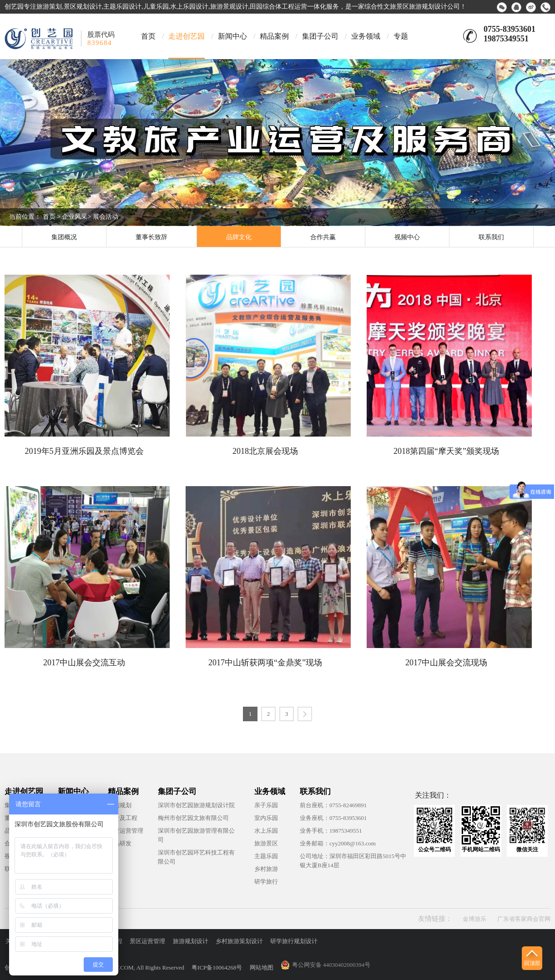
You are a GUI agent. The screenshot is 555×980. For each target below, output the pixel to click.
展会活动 (106, 217)
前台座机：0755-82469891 (333, 805)
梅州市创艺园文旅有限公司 (193, 818)
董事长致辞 (151, 237)
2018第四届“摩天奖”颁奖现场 (446, 451)
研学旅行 (266, 882)
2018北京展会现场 (265, 451)
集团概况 (64, 237)
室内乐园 (266, 818)
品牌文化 (239, 237)
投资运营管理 (126, 831)
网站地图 (262, 967)
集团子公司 (320, 36)
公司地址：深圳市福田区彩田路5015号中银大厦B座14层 (353, 861)
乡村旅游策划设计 (239, 941)
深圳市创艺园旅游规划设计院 (196, 805)
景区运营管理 (147, 941)
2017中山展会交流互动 (84, 663)
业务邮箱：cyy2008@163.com (338, 843)
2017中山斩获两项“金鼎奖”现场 (265, 663)
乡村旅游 (266, 869)
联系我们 (491, 237)
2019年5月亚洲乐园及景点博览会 (84, 451)
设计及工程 (123, 818)
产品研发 (120, 843)
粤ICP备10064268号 (217, 967)
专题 (401, 36)
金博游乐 (474, 919)
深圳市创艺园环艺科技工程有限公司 (196, 857)
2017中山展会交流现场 (446, 663)
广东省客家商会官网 (524, 919)
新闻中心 (232, 36)
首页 (148, 36)
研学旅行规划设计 (294, 941)
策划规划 (120, 805)
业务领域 (366, 36)
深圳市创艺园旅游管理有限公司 (196, 835)
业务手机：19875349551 (331, 831)
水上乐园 (266, 831)
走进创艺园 (187, 36)
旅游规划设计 (191, 941)
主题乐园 (266, 856)
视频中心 (407, 237)
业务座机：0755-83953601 (333, 818)
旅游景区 (266, 843)
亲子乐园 (266, 805)
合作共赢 (323, 237)
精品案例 (274, 36)
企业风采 (75, 217)
